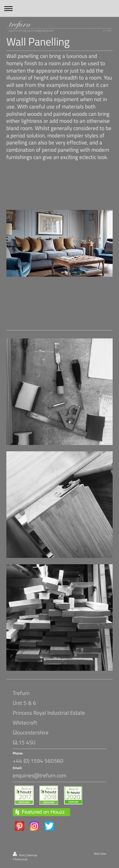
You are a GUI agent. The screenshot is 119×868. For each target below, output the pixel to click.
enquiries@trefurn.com (40, 775)
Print (19, 855)
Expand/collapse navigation (60, 8)
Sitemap (32, 855)
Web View (100, 854)
